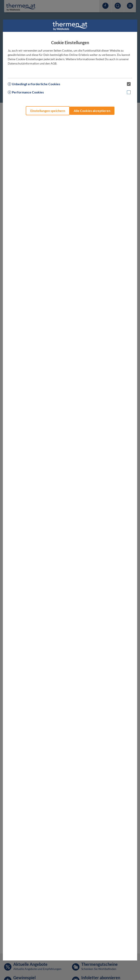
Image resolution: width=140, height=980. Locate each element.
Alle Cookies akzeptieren (92, 111)
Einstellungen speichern (48, 111)
